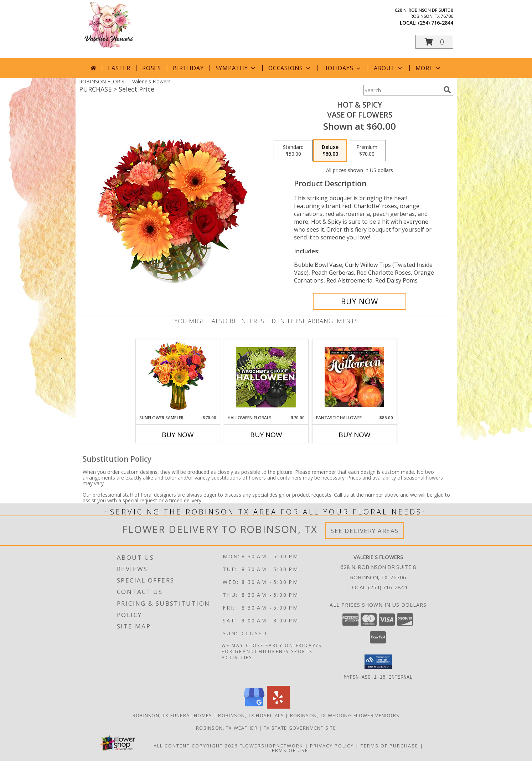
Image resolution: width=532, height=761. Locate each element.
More (428, 68)
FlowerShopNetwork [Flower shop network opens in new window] (271, 745)
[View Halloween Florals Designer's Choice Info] (266, 377)
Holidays (342, 68)
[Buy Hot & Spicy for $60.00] (360, 301)
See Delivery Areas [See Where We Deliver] (365, 531)
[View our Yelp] (278, 706)
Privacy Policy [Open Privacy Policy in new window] (332, 745)
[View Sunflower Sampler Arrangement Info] (178, 377)
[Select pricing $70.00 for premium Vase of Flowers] (367, 151)
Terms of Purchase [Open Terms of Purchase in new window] (389, 745)
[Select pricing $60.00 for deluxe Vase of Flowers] (330, 151)
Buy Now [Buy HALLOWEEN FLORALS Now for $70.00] (266, 435)
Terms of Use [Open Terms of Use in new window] (288, 750)
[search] (447, 90)
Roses (152, 68)
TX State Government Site (300, 728)
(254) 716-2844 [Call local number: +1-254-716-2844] (436, 23)
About (389, 68)
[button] (434, 42)
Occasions (290, 68)
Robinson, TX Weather (227, 728)
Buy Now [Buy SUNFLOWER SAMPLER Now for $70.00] (178, 435)
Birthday (188, 68)
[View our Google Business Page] (254, 706)
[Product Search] (402, 90)
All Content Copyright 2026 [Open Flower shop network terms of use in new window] (196, 745)
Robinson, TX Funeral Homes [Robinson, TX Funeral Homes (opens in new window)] (172, 715)
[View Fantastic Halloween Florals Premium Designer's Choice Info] (354, 377)
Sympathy (236, 68)
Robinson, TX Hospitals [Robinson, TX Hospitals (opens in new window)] (251, 715)
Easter (119, 68)
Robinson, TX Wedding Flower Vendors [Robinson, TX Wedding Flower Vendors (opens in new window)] (345, 715)
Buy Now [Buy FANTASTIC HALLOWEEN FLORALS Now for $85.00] (355, 435)
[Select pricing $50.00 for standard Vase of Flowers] (293, 151)
